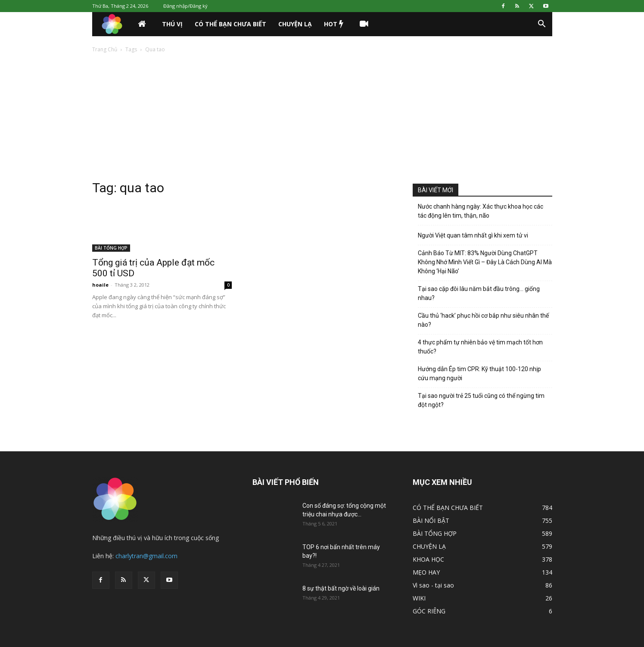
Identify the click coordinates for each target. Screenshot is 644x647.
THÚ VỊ (172, 24)
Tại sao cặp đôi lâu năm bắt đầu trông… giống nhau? (479, 293)
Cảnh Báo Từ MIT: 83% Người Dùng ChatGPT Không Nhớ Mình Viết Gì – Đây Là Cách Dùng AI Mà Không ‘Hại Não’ (485, 262)
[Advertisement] (322, 119)
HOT (334, 24)
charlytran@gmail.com (146, 556)
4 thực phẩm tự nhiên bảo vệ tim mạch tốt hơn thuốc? (480, 347)
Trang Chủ (105, 49)
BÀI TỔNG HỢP (111, 248)
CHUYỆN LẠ (295, 24)
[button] (542, 25)
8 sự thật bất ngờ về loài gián (341, 588)
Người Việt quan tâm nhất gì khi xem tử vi (473, 235)
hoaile (100, 285)
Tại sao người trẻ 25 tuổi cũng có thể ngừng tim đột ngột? (481, 400)
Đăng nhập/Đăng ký (185, 6)
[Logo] (112, 24)
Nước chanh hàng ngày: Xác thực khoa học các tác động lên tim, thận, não (481, 211)
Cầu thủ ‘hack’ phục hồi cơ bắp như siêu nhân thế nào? (483, 320)
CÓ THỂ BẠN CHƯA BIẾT (230, 24)
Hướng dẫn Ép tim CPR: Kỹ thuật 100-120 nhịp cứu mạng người (479, 374)
